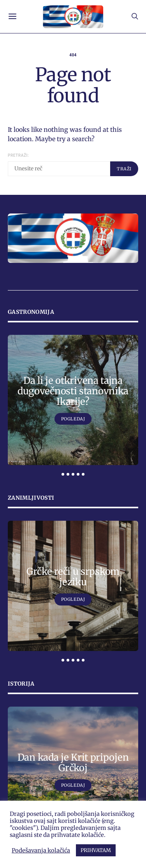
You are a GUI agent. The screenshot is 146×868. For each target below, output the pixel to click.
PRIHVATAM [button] (96, 850)
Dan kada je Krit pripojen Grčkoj (73, 763)
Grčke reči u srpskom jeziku (73, 577)
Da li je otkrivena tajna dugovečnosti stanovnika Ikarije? (73, 391)
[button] (63, 474)
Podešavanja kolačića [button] (41, 850)
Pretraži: (18, 155)
